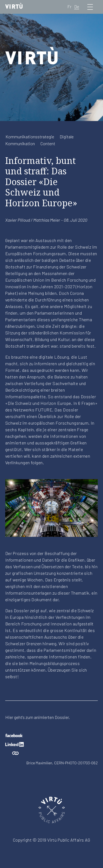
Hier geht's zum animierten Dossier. (37, 717)
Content (48, 143)
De (77, 6)
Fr (69, 6)
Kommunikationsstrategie (30, 137)
